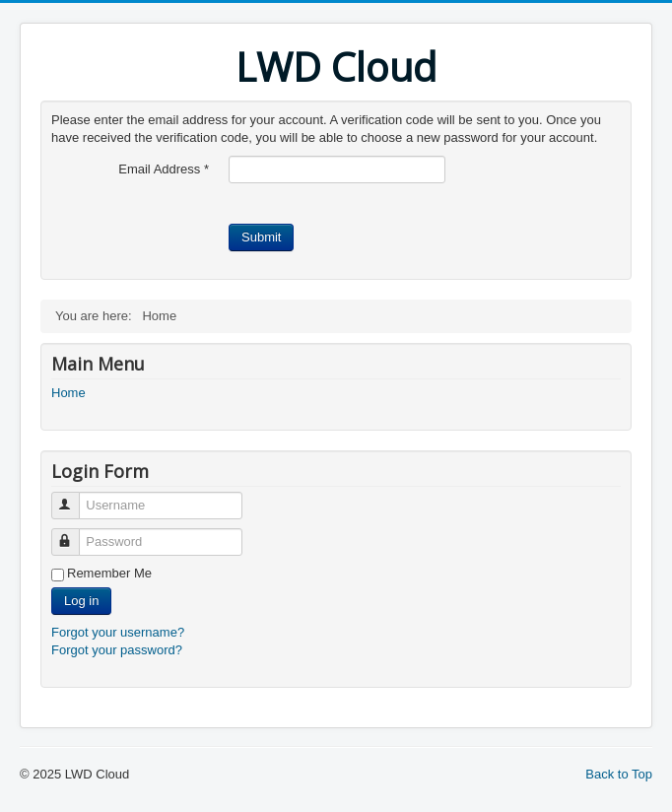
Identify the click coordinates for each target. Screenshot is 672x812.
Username (74, 497)
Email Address (164, 169)
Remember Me (109, 573)
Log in (81, 601)
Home (68, 393)
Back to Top (619, 774)
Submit (261, 237)
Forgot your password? (117, 650)
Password (74, 534)
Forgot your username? (118, 632)
